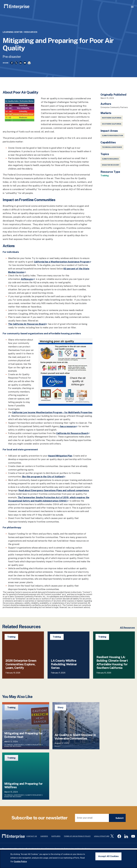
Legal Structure (102, 836)
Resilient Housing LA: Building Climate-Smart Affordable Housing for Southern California (112, 662)
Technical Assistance (112, 147)
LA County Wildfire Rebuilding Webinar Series (64, 664)
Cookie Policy (20, 862)
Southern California (112, 124)
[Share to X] (16, 63)
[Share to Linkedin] (21, 63)
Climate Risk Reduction (112, 136)
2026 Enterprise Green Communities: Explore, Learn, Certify (21, 664)
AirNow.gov (28, 279)
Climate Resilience (110, 159)
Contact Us (32, 836)
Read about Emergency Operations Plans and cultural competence (54, 490)
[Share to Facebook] (12, 63)
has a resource (69, 426)
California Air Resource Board (73, 433)
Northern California (112, 118)
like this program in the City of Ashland (44, 477)
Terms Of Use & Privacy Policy (77, 836)
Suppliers (56, 836)
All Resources (127, 628)
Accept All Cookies (108, 856)
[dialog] (68, 859)
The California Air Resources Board (28, 324)
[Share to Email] (25, 63)
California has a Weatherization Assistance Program (63, 262)
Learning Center (13, 32)
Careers (44, 836)
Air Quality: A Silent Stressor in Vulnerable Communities (75, 737)
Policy (58, 746)
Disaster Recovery (111, 165)
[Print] (29, 63)
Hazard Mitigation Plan (60, 456)
